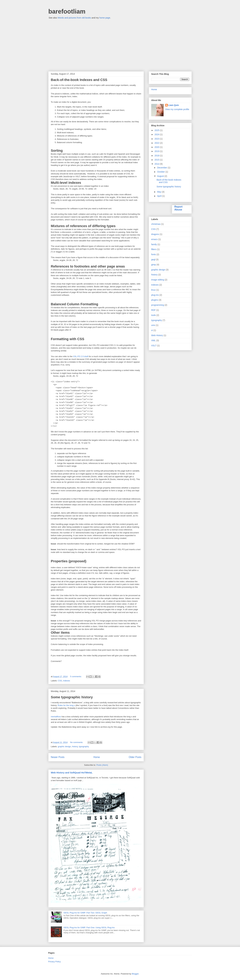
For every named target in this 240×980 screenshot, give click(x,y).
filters (154, 249)
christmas (156, 224)
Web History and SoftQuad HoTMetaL (72, 773)
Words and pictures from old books (74, 18)
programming (158, 305)
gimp (154, 265)
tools (154, 315)
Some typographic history (72, 697)
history (75, 746)
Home (97, 757)
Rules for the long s (66, 705)
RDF (153, 310)
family (154, 244)
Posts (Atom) (102, 765)
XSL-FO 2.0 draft (81, 356)
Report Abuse (178, 208)
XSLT (154, 346)
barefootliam (67, 11)
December (162, 168)
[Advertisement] (120, 44)
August (161, 176)
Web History (157, 335)
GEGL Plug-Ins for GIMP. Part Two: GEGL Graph (85, 913)
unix (153, 325)
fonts (154, 254)
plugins (155, 300)
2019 (157, 151)
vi (152, 330)
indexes (67, 681)
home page (105, 18)
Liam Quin (174, 105)
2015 (157, 160)
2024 (157, 134)
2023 (157, 139)
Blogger (135, 974)
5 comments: (76, 676)
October (161, 172)
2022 (157, 143)
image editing (158, 280)
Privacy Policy (54, 962)
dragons (155, 234)
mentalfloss (56, 717)
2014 (157, 164)
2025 (157, 130)
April (160, 196)
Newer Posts (58, 757)
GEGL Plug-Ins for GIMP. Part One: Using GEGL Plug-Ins (89, 927)
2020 (157, 147)
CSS (60, 681)
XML (153, 340)
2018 (157, 156)
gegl (153, 259)
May (159, 192)
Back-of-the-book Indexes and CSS (79, 80)
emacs (154, 239)
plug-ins (155, 295)
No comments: (77, 742)
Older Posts (135, 757)
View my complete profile (177, 109)
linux (153, 290)
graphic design (64, 746)
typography (84, 746)
